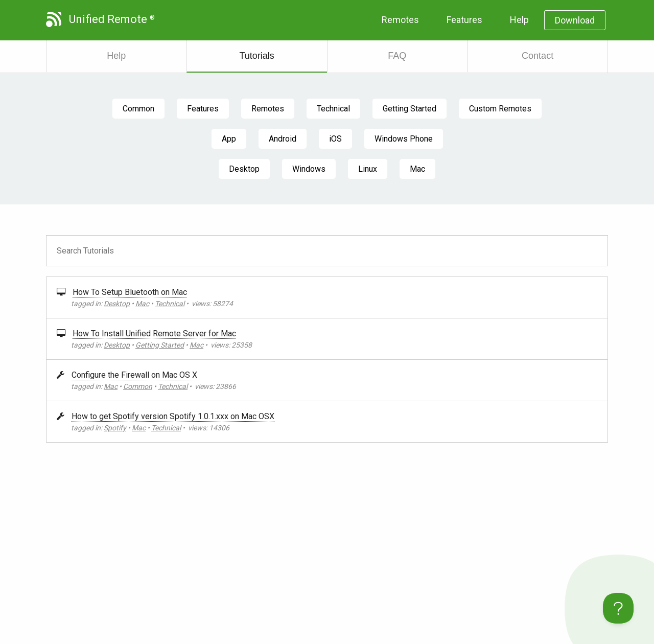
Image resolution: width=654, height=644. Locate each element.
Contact (538, 56)
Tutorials (256, 56)
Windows (309, 169)
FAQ (397, 56)
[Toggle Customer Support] (618, 608)
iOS (335, 139)
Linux (368, 169)
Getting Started (410, 109)
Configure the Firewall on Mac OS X (134, 375)
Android (283, 139)
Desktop (244, 169)
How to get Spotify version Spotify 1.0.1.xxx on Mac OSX (173, 416)
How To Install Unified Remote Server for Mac (154, 333)
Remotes (400, 20)
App (229, 139)
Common (138, 109)
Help (519, 20)
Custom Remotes (500, 109)
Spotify (115, 428)
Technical (333, 109)
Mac (417, 169)
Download (575, 20)
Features (464, 20)
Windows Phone (404, 139)
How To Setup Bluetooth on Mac (130, 292)
